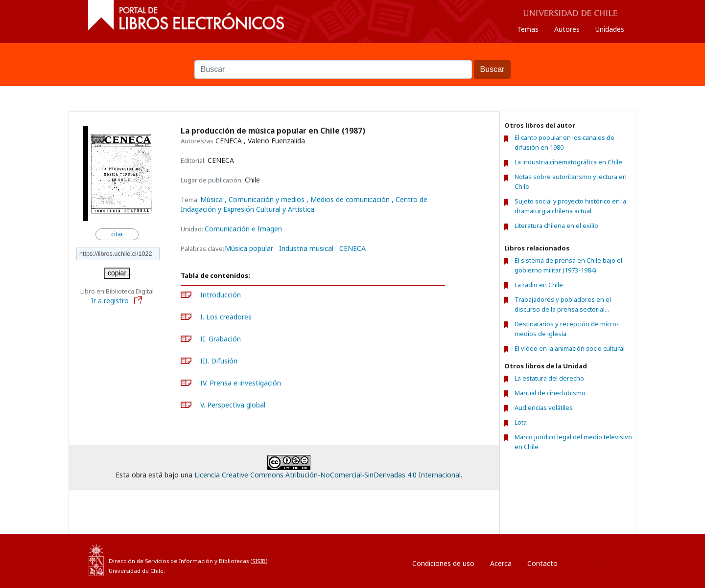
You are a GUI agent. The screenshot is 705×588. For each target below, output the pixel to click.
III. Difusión (219, 361)
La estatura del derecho (549, 378)
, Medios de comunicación (349, 199)
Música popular (249, 249)
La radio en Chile (539, 285)
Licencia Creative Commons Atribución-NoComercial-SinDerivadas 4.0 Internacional (328, 475)
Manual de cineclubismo (550, 393)
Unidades (610, 29)
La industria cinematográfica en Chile (568, 162)
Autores (567, 29)
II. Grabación (221, 339)
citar (117, 234)
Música (212, 199)
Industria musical (306, 249)
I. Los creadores (226, 317)
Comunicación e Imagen (243, 229)
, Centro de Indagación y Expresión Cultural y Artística (304, 204)
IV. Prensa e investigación (241, 383)
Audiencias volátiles (544, 407)
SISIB (259, 561)
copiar (117, 273)
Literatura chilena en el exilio (556, 226)
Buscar (352, 55)
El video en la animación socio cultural (570, 348)
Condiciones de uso (443, 563)
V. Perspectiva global (233, 405)
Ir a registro (117, 301)
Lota (521, 422)
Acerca (501, 563)
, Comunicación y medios (266, 199)
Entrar (587, 561)
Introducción (221, 295)
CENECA (352, 249)
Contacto (542, 563)
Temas (528, 29)
